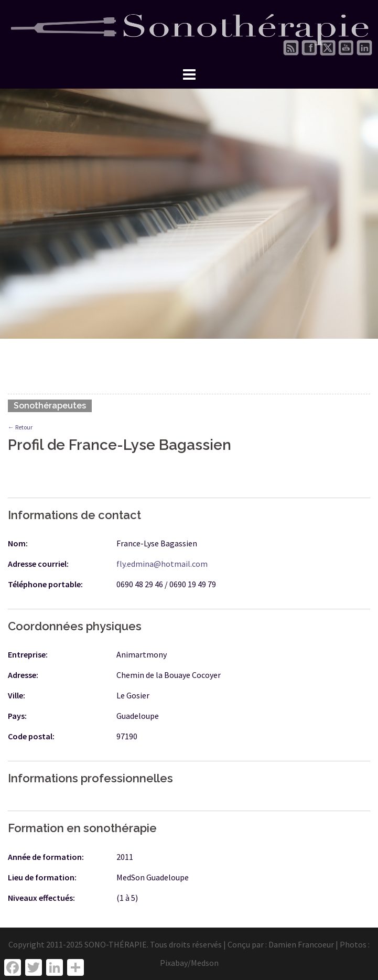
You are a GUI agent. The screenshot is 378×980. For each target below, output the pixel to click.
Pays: (17, 716)
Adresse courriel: (38, 564)
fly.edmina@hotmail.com (162, 564)
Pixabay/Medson (189, 963)
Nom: (18, 543)
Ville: (17, 695)
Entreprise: (28, 654)
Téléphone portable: (45, 584)
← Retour (20, 427)
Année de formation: (46, 857)
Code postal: (31, 736)
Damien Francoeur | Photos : (319, 944)
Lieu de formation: (42, 877)
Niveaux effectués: (41, 898)
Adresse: (23, 675)
